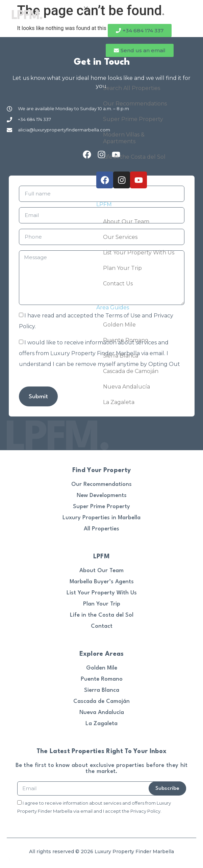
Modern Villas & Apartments (124, 138)
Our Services (120, 237)
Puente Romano (126, 340)
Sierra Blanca (121, 356)
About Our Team (126, 222)
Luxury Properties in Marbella (101, 518)
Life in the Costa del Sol (134, 157)
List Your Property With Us (139, 253)
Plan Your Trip (122, 268)
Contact (102, 626)
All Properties (101, 529)
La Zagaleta (119, 402)
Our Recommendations (135, 104)
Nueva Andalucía (126, 387)
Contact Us (118, 284)
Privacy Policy (145, 811)
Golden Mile (119, 325)
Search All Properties (132, 88)
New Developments (102, 495)
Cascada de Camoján (131, 371)
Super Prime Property (133, 119)
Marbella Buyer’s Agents (102, 582)
